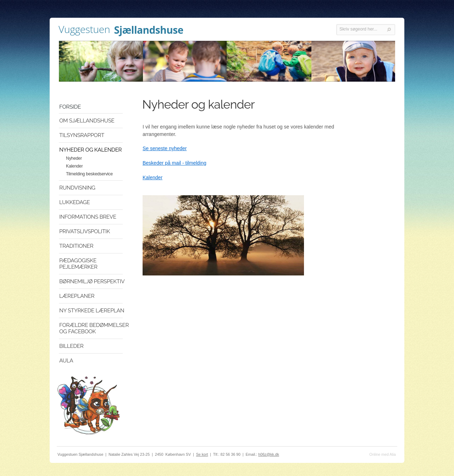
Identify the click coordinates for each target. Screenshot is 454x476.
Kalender (153, 177)
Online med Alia (383, 454)
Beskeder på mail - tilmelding (175, 163)
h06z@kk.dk (269, 454)
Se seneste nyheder (165, 148)
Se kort (202, 454)
